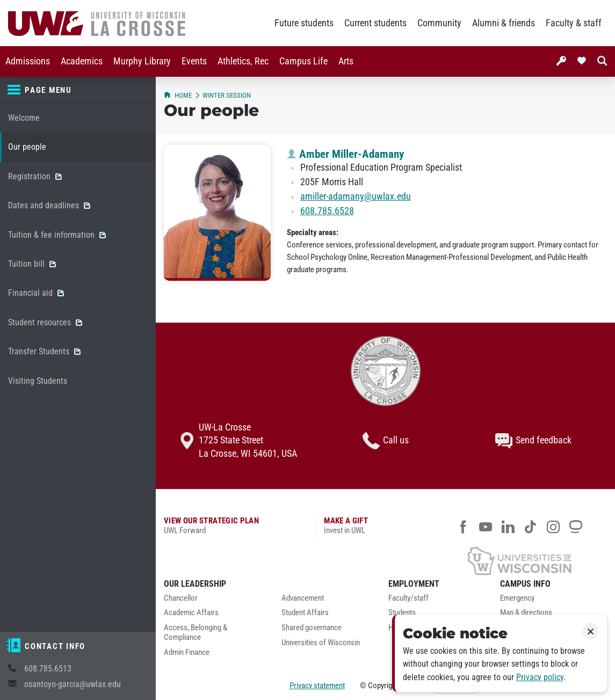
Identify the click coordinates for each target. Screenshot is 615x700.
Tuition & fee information (57, 235)
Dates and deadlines (49, 205)
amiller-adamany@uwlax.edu (356, 196)
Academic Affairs (191, 613)
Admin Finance (187, 652)
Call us (386, 441)
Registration (35, 176)
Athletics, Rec (243, 61)
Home (178, 95)
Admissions (28, 61)
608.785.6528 (327, 211)
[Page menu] (78, 90)
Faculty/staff (408, 598)
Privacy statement (317, 686)
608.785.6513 (48, 669)
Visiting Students (38, 381)
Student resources (45, 322)
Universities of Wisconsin (321, 643)
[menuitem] (28, 61)
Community (439, 23)
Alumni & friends (504, 23)
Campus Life (303, 61)
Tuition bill (32, 264)
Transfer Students (44, 351)
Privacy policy (540, 677)
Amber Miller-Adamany (345, 154)
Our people (27, 147)
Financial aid (36, 293)
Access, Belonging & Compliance (196, 633)
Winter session (227, 95)
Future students (304, 23)
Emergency (517, 598)
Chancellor (181, 598)
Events (194, 61)
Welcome (24, 118)
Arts (346, 61)
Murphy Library (142, 61)
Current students (375, 23)
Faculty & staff (574, 23)
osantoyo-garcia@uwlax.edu (73, 684)
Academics (82, 61)
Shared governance (312, 628)
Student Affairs (305, 613)
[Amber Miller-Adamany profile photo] (217, 213)
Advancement (303, 598)
